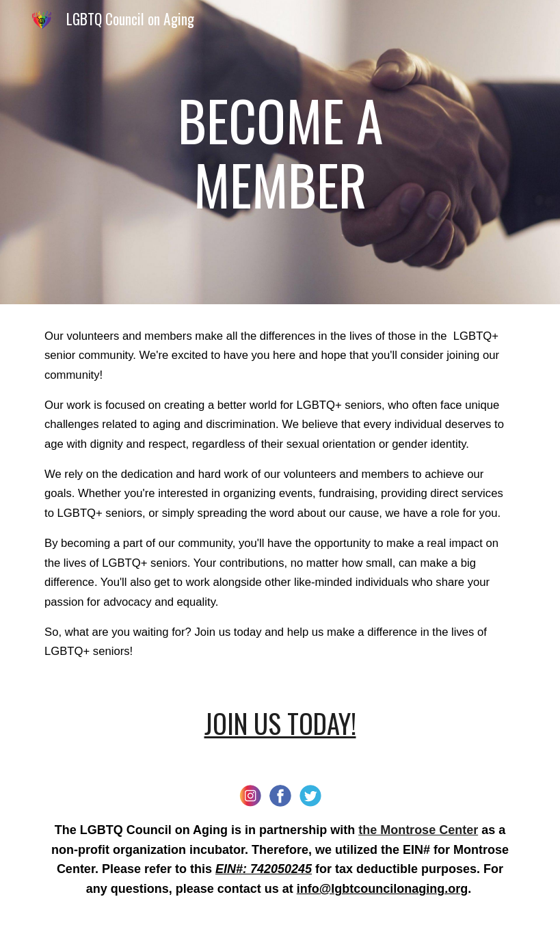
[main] (280, 152)
